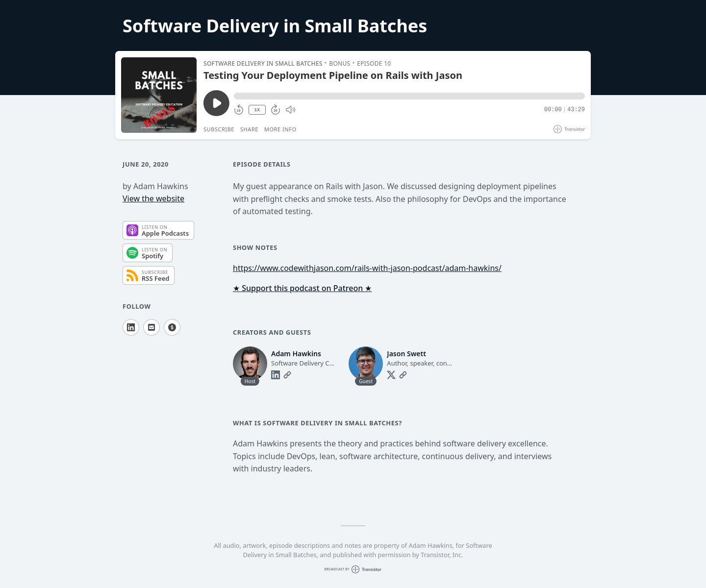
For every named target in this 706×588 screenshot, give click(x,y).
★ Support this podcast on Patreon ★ (302, 288)
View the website (153, 198)
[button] (409, 96)
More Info (280, 129)
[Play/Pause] (159, 95)
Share (249, 129)
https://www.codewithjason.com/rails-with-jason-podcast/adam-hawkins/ (367, 268)
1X (257, 110)
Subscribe (219, 129)
